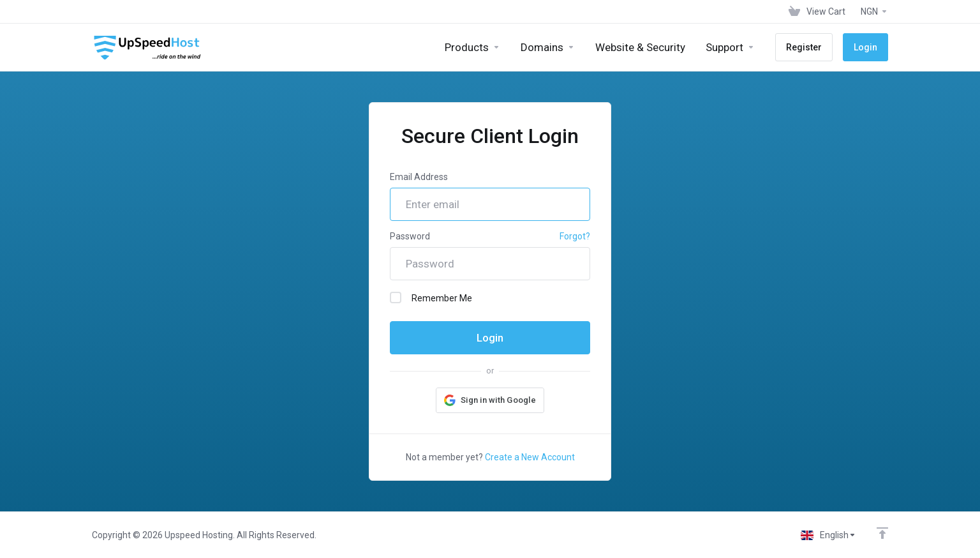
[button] (490, 400)
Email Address (419, 177)
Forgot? (575, 236)
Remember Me (431, 298)
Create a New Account (530, 457)
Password (410, 236)
